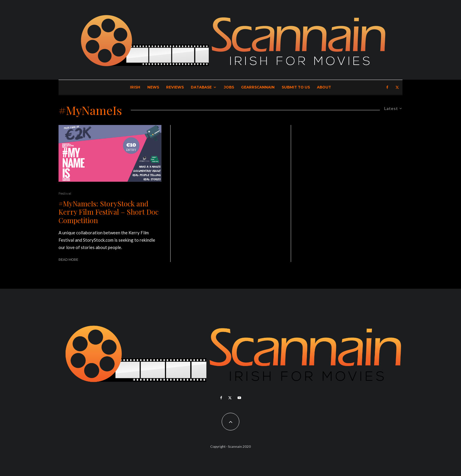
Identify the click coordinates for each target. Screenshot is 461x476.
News (153, 87)
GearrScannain (258, 87)
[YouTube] (239, 398)
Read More (68, 260)
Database (201, 87)
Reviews (175, 87)
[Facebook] (387, 87)
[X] (397, 87)
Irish (135, 87)
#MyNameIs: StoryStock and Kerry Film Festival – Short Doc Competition (108, 212)
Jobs (229, 87)
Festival (65, 193)
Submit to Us (296, 87)
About (324, 87)
